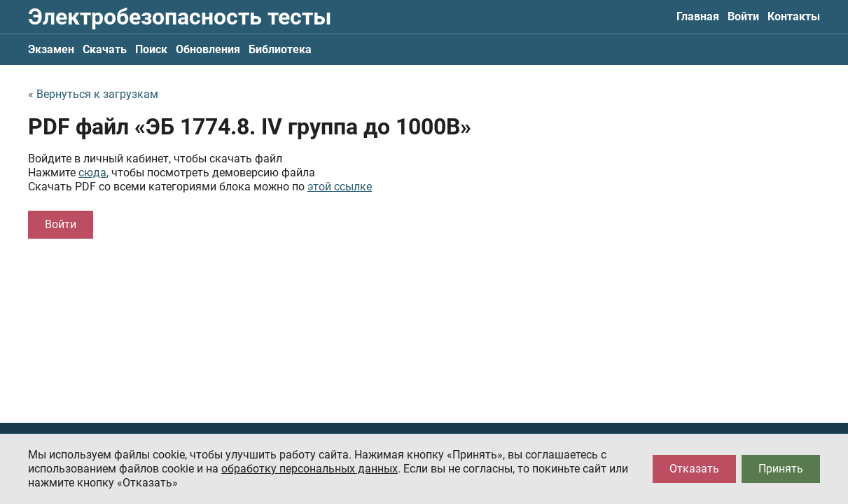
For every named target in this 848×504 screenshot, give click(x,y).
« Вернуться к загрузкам (93, 94)
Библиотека (280, 49)
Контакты (794, 16)
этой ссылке (340, 187)
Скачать (105, 49)
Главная (698, 16)
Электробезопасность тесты (180, 17)
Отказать (694, 469)
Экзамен (51, 49)
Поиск (151, 49)
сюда (92, 173)
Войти (743, 16)
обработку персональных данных (310, 469)
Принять (781, 469)
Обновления (208, 49)
